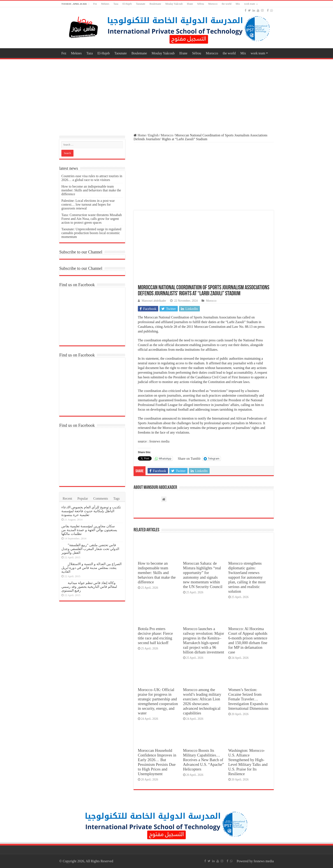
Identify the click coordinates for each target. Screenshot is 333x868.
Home (140, 135)
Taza (116, 4)
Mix (238, 4)
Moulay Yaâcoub (174, 4)
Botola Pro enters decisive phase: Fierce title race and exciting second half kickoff (155, 636)
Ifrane (190, 4)
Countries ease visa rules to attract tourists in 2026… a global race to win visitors (92, 178)
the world (227, 4)
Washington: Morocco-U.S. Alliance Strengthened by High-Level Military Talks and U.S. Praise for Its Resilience (248, 762)
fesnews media (159, 441)
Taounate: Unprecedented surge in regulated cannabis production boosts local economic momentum (91, 233)
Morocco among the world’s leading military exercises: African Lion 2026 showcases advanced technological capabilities (202, 701)
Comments (101, 498)
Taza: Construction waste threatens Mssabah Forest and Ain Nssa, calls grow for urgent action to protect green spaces (92, 219)
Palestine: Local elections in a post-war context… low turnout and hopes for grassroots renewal (88, 204)
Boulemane (155, 4)
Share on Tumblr (189, 458)
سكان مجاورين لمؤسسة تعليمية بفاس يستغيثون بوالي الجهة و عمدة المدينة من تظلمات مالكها (89, 530)
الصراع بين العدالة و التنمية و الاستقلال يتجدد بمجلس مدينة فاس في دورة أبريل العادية (91, 568)
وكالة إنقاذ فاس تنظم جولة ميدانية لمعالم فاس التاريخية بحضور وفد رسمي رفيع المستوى (89, 587)
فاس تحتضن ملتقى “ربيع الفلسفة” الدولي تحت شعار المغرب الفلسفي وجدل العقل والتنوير (90, 549)
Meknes (105, 4)
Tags (117, 498)
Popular (83, 498)
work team (250, 4)
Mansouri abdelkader (154, 301)
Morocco (213, 4)
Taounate (141, 4)
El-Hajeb (127, 4)
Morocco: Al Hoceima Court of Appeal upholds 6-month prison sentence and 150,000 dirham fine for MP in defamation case (248, 640)
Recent (67, 498)
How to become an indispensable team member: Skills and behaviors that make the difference (157, 573)
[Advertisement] (166, 94)
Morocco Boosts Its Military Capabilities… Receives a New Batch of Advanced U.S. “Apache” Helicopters (203, 760)
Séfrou (201, 4)
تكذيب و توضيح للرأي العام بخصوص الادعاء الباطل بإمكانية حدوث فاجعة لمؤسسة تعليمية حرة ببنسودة (91, 511)
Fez (95, 4)
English (153, 135)
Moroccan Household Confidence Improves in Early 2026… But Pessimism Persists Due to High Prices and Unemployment (157, 762)
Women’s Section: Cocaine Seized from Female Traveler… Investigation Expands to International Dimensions (248, 699)
